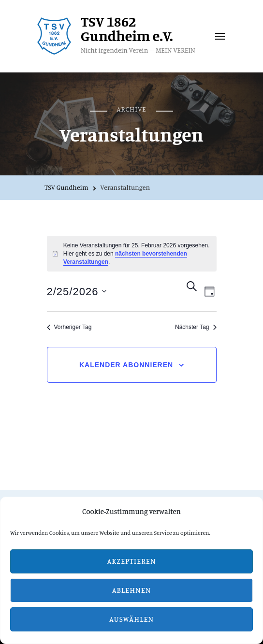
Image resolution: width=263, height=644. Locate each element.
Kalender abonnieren (126, 365)
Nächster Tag (196, 327)
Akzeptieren (132, 561)
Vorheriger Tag (69, 327)
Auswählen (131, 619)
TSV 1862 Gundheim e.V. (127, 29)
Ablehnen (132, 590)
